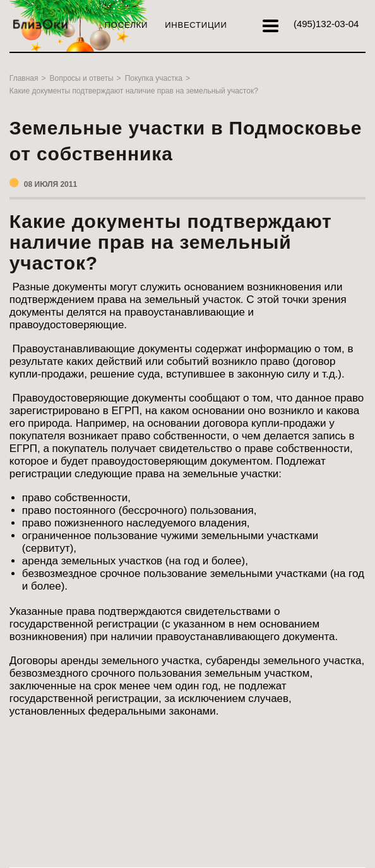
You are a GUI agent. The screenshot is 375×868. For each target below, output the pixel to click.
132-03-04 (326, 24)
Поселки (126, 25)
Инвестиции (196, 25)
